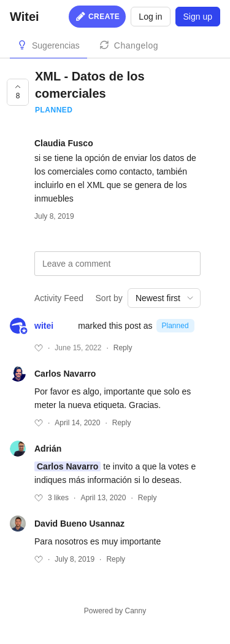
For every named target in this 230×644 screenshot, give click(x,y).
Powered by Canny (115, 611)
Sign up (198, 17)
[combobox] (164, 298)
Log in (150, 17)
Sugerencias (56, 45)
